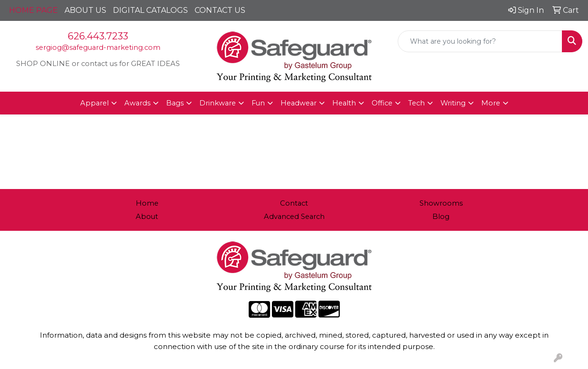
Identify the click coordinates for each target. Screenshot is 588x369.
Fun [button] (258, 103)
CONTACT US (220, 10)
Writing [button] (453, 103)
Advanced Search (294, 217)
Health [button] (344, 103)
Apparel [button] (94, 103)
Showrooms (441, 203)
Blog (441, 217)
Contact (294, 203)
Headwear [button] (299, 103)
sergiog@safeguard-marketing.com (98, 47)
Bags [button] (175, 103)
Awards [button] (137, 103)
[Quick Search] (480, 41)
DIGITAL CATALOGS (150, 10)
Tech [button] (416, 103)
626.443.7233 (98, 36)
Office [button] (382, 103)
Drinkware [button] (218, 103)
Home (147, 203)
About (147, 217)
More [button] (491, 103)
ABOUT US (85, 10)
